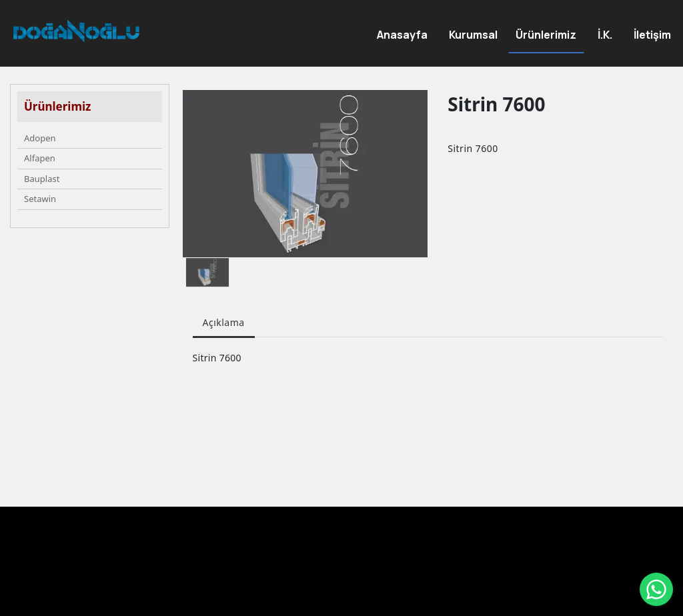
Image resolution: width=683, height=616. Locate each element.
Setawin (40, 199)
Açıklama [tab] (224, 322)
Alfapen (40, 158)
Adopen (40, 138)
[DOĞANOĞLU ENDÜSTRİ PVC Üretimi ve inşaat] (76, 31)
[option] (305, 174)
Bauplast (42, 179)
